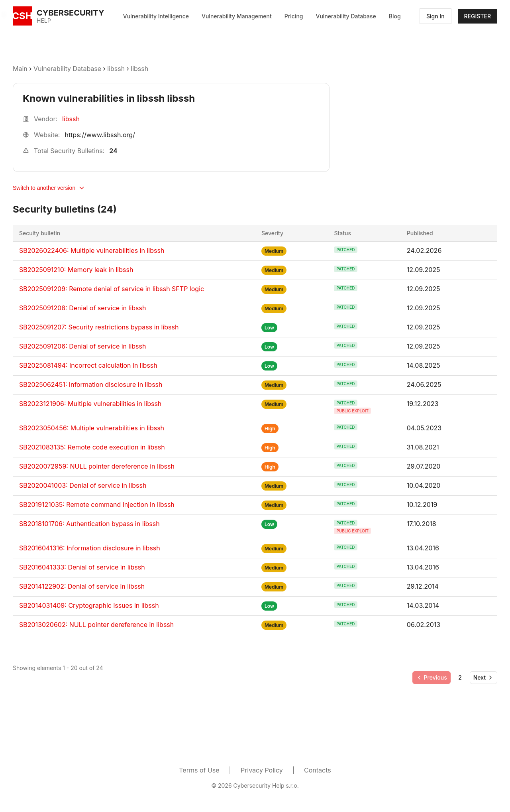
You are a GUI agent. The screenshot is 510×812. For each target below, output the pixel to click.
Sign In (435, 16)
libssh (116, 69)
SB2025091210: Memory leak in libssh (76, 270)
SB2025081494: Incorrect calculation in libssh (88, 365)
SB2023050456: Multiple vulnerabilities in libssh (92, 428)
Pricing (294, 16)
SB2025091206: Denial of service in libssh (82, 346)
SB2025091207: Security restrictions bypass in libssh (99, 327)
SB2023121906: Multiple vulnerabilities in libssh (90, 404)
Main (20, 69)
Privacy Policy (262, 770)
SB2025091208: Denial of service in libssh (82, 308)
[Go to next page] (484, 678)
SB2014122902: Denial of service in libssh (82, 586)
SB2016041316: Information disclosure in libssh (90, 548)
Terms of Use (199, 770)
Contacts (318, 770)
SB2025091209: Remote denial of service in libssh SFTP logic (112, 289)
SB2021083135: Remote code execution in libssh (92, 447)
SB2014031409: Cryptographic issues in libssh (89, 605)
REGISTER (478, 16)
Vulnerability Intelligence (156, 16)
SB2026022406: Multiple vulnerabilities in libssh (92, 250)
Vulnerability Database (346, 16)
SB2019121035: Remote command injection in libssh (97, 505)
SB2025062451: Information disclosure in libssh (91, 384)
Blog (395, 16)
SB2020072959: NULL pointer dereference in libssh (97, 466)
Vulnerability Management (237, 16)
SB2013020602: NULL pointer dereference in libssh (96, 625)
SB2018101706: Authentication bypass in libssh (89, 524)
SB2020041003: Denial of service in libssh (83, 485)
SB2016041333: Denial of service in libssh (82, 567)
